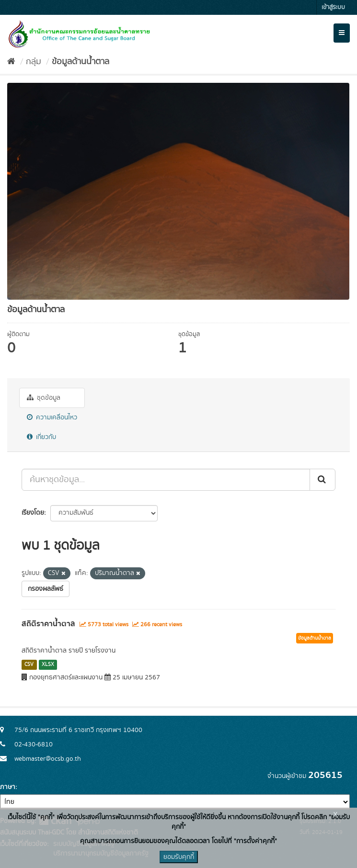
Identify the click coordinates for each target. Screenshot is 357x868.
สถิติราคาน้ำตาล (48, 624)
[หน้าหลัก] (11, 62)
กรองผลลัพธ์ (46, 589)
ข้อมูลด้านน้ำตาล (81, 62)
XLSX (48, 665)
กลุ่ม (34, 62)
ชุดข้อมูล (44, 398)
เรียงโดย (33, 513)
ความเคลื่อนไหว (52, 417)
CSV (29, 665)
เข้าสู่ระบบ (333, 7)
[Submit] (322, 480)
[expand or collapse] (342, 33)
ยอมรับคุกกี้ (179, 857)
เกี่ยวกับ (41, 437)
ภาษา (8, 787)
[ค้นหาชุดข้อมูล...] (166, 480)
